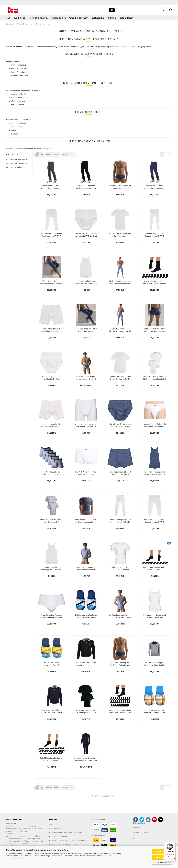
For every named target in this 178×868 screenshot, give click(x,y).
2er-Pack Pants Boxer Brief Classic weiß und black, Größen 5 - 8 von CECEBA (86, 473)
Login (169, 2)
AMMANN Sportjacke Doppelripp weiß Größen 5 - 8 (51, 568)
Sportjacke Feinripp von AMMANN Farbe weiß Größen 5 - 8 (86, 282)
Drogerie (112, 18)
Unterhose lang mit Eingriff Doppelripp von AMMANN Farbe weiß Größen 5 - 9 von (120, 521)
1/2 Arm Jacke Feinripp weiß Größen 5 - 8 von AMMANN (120, 378)
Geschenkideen (126, 18)
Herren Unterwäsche (17, 163)
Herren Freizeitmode (17, 159)
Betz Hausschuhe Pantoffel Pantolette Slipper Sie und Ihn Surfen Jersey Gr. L (155, 711)
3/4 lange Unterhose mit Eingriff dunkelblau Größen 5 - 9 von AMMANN (51, 282)
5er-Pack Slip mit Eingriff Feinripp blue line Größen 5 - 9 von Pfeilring (86, 378)
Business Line (98, 18)
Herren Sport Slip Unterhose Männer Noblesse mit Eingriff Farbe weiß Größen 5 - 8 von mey (52, 616)
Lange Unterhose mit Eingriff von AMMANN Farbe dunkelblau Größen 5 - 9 (86, 330)
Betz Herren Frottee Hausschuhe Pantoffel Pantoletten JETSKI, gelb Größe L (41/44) (52, 664)
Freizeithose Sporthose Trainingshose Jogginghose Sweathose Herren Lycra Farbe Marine (155, 187)
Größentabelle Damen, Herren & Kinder (66, 833)
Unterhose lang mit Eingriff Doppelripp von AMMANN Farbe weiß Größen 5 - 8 (155, 235)
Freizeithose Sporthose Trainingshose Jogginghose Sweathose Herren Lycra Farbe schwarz (86, 187)
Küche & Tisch (20, 18)
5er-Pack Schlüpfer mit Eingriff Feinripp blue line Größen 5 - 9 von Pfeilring (52, 473)
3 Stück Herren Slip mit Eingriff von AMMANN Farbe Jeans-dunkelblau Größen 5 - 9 (120, 664)
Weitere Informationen (162, 863)
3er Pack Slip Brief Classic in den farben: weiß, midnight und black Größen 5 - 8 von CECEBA (155, 425)
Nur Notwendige (162, 857)
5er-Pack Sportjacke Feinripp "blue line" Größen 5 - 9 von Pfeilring (120, 616)
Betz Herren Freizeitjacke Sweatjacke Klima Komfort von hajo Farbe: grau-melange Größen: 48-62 (155, 664)
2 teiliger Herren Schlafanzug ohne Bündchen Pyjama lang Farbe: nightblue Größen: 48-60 (86, 759)
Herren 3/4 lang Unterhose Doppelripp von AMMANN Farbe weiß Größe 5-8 (155, 521)
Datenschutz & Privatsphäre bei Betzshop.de (69, 840)
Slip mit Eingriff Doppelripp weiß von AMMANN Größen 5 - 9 (86, 235)
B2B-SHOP (137, 839)
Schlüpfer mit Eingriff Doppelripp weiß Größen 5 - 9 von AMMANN (52, 330)
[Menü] (174, 844)
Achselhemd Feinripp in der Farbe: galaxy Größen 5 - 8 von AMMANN (155, 473)
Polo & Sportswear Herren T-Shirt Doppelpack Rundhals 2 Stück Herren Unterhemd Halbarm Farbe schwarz (86, 711)
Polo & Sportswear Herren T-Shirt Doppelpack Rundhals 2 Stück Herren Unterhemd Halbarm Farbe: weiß (155, 378)
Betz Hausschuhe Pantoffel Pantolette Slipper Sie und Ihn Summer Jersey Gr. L (86, 616)
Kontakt (54, 825)
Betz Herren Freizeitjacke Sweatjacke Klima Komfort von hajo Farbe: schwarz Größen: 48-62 (86, 664)
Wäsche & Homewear (79, 18)
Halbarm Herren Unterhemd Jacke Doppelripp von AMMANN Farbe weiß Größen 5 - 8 (120, 235)
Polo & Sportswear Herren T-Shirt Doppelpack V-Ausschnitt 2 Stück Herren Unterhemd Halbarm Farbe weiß (52, 521)
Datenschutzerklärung (14, 858)
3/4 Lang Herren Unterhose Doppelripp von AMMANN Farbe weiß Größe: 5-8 (52, 235)
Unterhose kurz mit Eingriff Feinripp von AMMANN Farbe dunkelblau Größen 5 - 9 (155, 330)
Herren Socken (14, 167)
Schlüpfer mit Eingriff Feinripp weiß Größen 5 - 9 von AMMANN (52, 425)
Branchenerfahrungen (60, 836)
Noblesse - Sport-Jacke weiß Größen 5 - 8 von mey (155, 616)
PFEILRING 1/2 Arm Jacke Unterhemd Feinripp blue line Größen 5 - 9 (86, 568)
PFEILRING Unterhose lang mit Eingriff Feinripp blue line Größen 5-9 (120, 330)
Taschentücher (59, 18)
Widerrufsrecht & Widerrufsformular (65, 844)
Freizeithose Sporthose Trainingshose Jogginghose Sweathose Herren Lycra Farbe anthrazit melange (51, 187)
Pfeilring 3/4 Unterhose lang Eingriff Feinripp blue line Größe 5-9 (120, 282)
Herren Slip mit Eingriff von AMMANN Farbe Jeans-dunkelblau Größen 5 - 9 (120, 187)
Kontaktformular (140, 828)
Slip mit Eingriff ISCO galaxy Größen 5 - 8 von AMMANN (120, 425)
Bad (8, 18)
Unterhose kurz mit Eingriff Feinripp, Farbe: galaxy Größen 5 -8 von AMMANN (120, 473)
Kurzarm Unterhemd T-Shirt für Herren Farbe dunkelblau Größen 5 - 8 (86, 521)
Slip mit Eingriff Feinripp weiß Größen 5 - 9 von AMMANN (52, 378)
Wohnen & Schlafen (39, 18)
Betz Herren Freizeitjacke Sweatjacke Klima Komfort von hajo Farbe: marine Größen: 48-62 (52, 711)
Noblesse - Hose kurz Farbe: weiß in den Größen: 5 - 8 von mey (86, 425)
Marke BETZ (56, 829)
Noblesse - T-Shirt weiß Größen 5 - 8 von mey (120, 568)
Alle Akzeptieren (162, 851)
